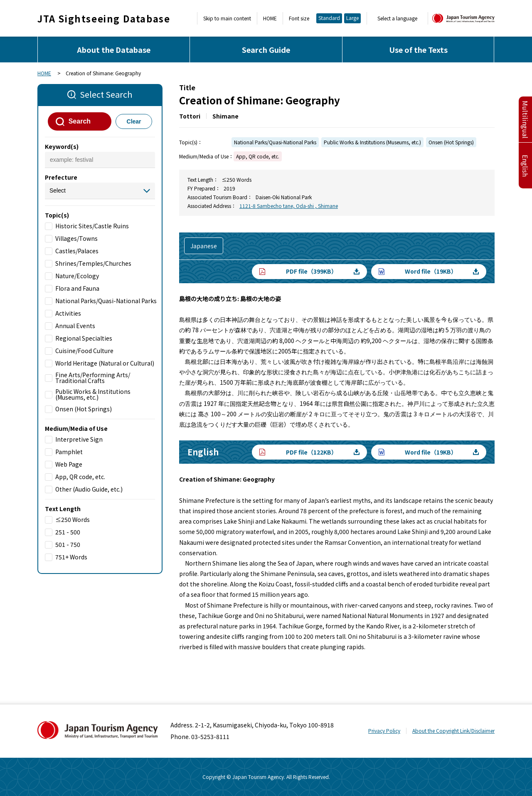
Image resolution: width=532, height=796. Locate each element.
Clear (134, 121)
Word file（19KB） (431, 271)
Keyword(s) (62, 146)
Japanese (204, 246)
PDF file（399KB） (312, 271)
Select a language (397, 18)
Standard (329, 18)
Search (80, 121)
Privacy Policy (384, 730)
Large (352, 18)
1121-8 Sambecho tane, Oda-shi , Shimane (289, 206)
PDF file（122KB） (312, 452)
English (525, 166)
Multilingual (525, 120)
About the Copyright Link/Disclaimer (453, 730)
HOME (270, 18)
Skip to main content (227, 18)
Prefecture (61, 177)
